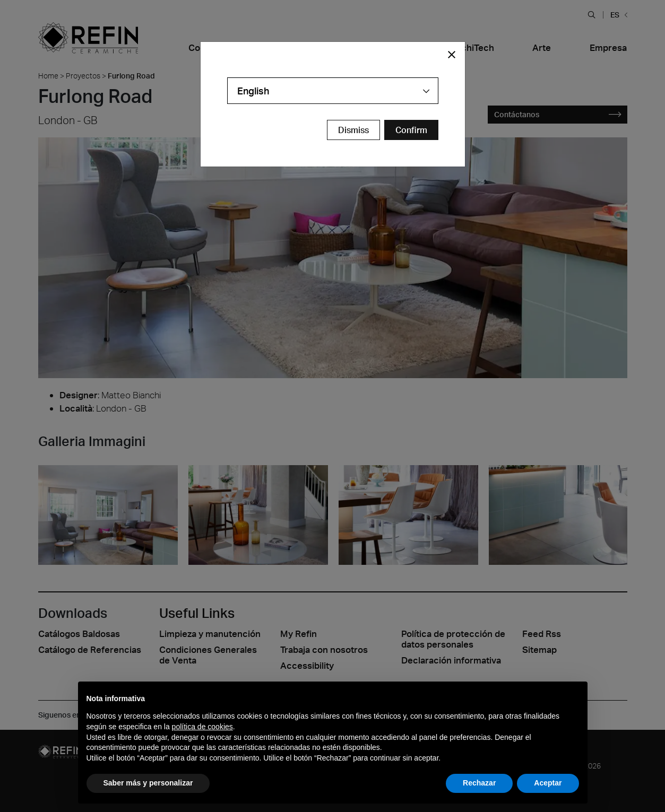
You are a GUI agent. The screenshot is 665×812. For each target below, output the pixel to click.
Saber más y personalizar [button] (148, 783)
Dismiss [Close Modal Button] (353, 130)
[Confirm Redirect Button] (411, 130)
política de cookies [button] (202, 727)
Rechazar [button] (479, 783)
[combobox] (333, 91)
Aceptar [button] (548, 783)
